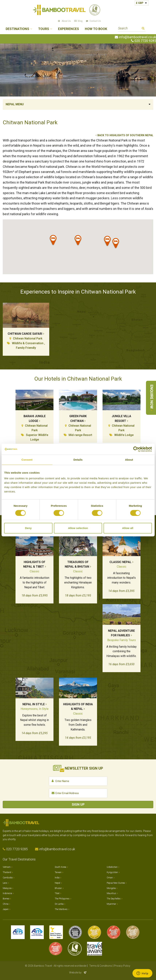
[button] (78, 241)
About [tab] (129, 460)
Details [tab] (78, 460)
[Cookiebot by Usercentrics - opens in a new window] (136, 449)
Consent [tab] (27, 460)
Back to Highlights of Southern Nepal (125, 135)
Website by (78, 973)
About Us (66, 21)
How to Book (96, 29)
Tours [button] (44, 29)
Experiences (69, 29)
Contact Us (95, 21)
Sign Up (78, 804)
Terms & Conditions (101, 966)
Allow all (128, 528)
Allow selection (78, 528)
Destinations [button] (17, 29)
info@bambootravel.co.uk (137, 37)
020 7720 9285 (145, 41)
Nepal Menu (15, 104)
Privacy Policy (122, 966)
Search (143, 29)
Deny (28, 528)
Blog (80, 21)
